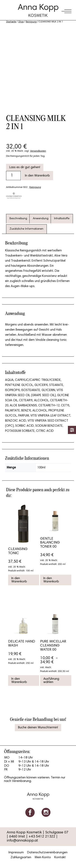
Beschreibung (18, 219)
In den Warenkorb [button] (19, 580)
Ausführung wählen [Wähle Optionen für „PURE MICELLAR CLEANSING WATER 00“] (51, 681)
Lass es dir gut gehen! (25, 167)
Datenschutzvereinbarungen (47, 853)
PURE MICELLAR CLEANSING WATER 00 (53, 646)
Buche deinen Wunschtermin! (38, 728)
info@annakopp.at (22, 841)
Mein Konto (43, 857)
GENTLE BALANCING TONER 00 (50, 543)
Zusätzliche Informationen (26, 229)
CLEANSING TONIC (18, 551)
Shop (21, 22)
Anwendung (41, 219)
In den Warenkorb (37, 176)
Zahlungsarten (21, 857)
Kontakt (60, 857)
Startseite (11, 22)
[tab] (18, 219)
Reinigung (31, 22)
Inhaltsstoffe (62, 219)
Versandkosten (38, 151)
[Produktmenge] (13, 176)
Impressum (16, 853)
